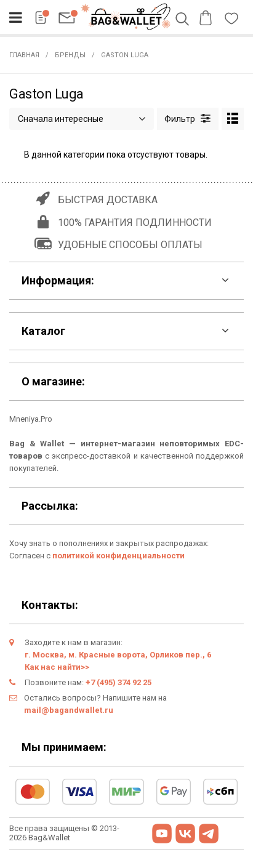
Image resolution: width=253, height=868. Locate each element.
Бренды (70, 55)
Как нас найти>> (57, 667)
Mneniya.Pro (31, 419)
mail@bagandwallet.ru (69, 710)
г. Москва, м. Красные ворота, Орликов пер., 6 (118, 655)
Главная (24, 55)
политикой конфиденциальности (118, 556)
